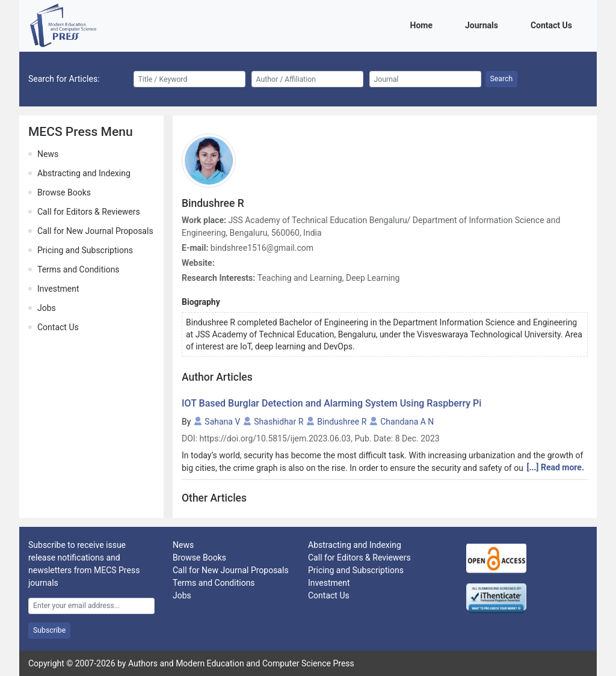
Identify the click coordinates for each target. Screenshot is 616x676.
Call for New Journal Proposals (95, 231)
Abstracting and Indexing (84, 173)
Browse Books (64, 192)
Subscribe (49, 630)
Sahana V (222, 422)
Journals (484, 24)
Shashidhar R (279, 422)
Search (502, 79)
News (48, 154)
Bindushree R (342, 422)
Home (423, 24)
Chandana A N (407, 422)
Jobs (47, 308)
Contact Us (553, 24)
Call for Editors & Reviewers (89, 212)
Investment (58, 289)
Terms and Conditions (79, 269)
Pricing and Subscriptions (85, 250)
